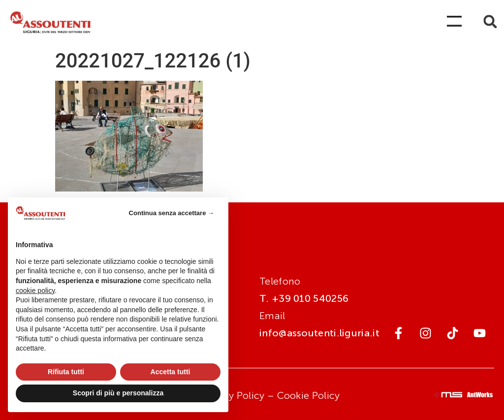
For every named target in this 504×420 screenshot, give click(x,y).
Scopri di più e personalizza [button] (118, 393)
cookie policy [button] (35, 291)
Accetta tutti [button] (171, 372)
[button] (490, 21)
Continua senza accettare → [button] (172, 213)
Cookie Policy (309, 395)
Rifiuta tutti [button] (66, 372)
